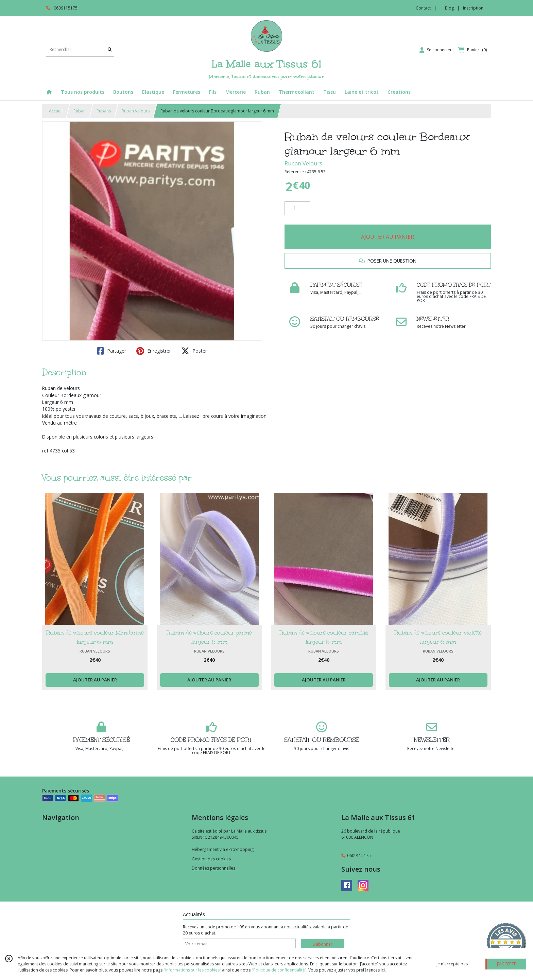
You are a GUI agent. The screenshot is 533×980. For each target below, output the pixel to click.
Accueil (56, 111)
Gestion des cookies (211, 859)
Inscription (473, 8)
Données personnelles (213, 868)
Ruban (80, 111)
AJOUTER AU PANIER (388, 237)
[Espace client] (436, 50)
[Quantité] (297, 208)
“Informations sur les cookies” (192, 970)
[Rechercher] (110, 50)
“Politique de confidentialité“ (279, 970)
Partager (111, 351)
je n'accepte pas (452, 964)
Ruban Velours (136, 111)
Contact (423, 8)
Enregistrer (154, 351)
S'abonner (323, 944)
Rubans (104, 111)
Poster (194, 351)
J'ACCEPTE (506, 964)
